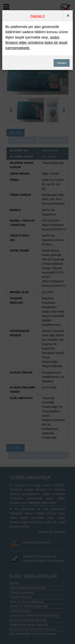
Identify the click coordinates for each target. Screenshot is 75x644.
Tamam (62, 63)
